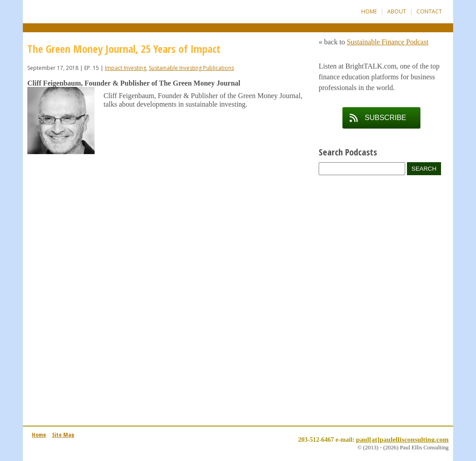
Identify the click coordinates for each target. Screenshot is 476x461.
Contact (429, 11)
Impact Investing (125, 68)
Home (369, 11)
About (397, 11)
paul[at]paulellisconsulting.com (402, 439)
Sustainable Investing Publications (191, 68)
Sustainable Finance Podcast (388, 42)
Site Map (63, 435)
